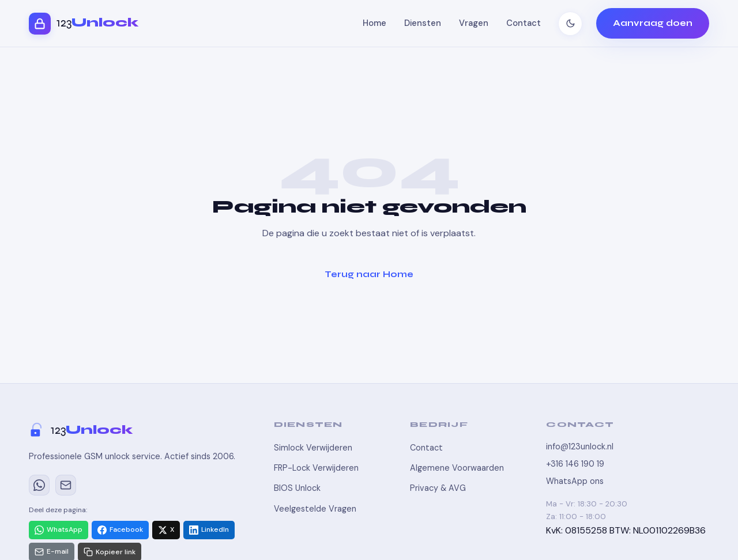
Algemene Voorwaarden (457, 468)
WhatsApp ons (575, 481)
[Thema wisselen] (570, 24)
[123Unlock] (138, 430)
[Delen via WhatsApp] (59, 530)
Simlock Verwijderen (313, 448)
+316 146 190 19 (575, 464)
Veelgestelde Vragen (315, 509)
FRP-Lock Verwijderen (316, 468)
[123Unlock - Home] (84, 24)
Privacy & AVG (438, 488)
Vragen (474, 23)
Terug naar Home (369, 274)
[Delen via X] (166, 530)
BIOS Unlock (297, 488)
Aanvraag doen (653, 23)
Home (374, 23)
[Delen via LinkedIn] (209, 530)
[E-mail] (66, 485)
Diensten (423, 23)
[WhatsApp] (39, 485)
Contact (524, 23)
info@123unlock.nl (580, 447)
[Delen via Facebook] (120, 530)
